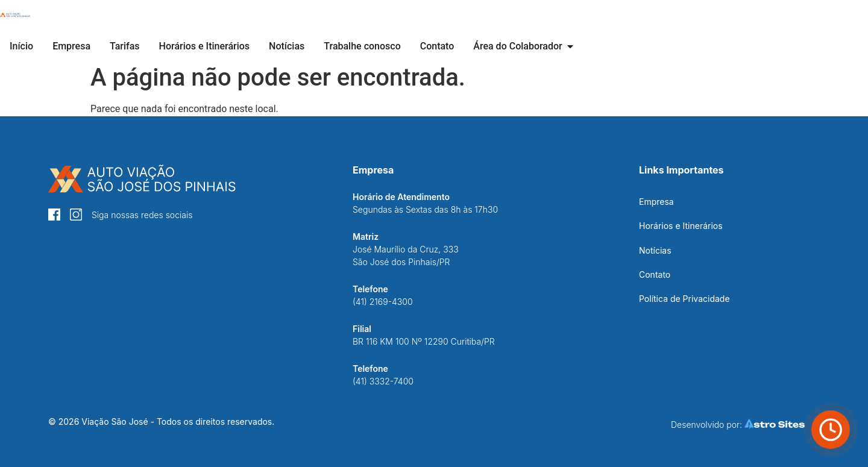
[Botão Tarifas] (125, 46)
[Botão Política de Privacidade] (684, 299)
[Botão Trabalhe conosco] (362, 46)
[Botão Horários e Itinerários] (204, 46)
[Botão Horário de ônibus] (831, 430)
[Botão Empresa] (71, 46)
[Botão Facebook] (54, 215)
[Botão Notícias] (287, 46)
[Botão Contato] (437, 46)
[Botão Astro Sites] (744, 424)
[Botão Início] (15, 15)
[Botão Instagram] (76, 215)
